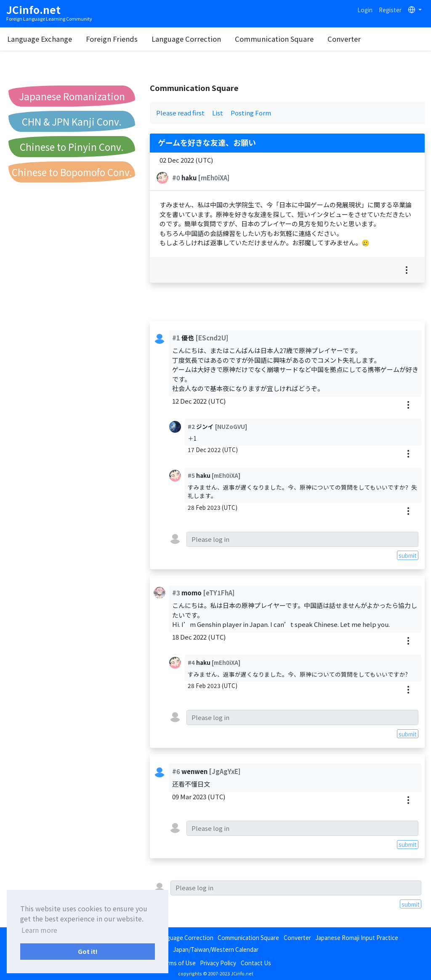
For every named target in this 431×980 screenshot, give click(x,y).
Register (390, 10)
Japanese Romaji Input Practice (357, 937)
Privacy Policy (218, 963)
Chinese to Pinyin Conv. (72, 147)
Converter (375, 39)
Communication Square (305, 39)
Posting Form (251, 113)
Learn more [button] (39, 930)
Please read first (180, 113)
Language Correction (217, 39)
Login (365, 10)
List (218, 113)
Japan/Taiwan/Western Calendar (216, 949)
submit (408, 555)
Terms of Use (178, 963)
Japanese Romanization (72, 96)
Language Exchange (71, 39)
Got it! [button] (88, 951)
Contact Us (256, 963)
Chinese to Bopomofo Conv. (72, 172)
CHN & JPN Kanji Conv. (72, 121)
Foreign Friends (143, 39)
